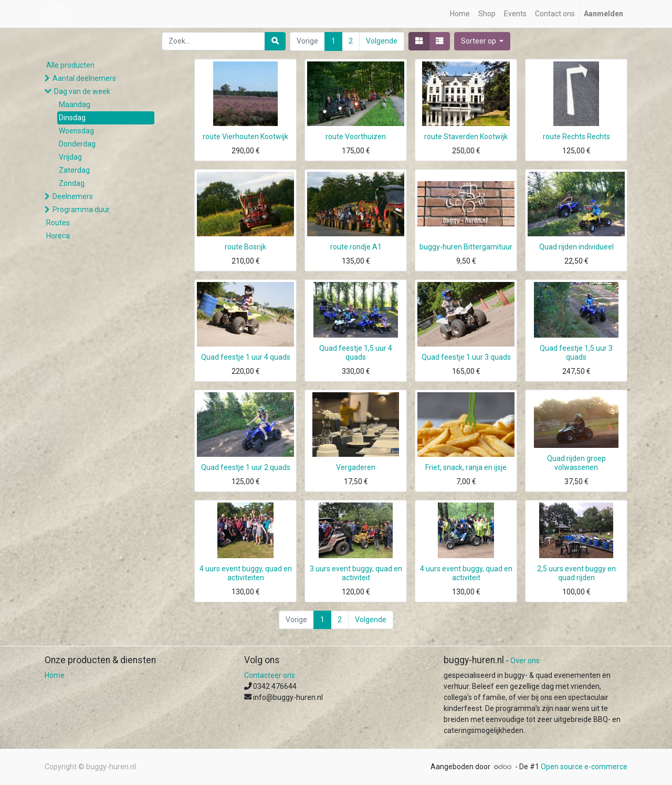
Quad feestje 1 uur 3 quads (466, 357)
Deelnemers (73, 196)
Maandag (75, 104)
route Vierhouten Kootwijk (245, 137)
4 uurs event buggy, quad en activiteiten (246, 573)
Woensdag (76, 131)
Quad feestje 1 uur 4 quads (246, 357)
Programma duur (81, 210)
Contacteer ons (270, 675)
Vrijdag (70, 157)
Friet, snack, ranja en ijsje (466, 467)
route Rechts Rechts (576, 137)
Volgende (382, 41)
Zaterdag (74, 170)
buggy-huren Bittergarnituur (466, 247)
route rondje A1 (356, 247)
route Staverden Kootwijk (466, 137)
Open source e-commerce (584, 767)
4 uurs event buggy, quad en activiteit (466, 573)
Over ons (525, 661)
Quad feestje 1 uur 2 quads (246, 467)
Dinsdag (72, 118)
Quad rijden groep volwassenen (576, 463)
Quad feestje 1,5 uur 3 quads (576, 353)
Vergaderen (356, 467)
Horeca (58, 236)
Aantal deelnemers (84, 78)
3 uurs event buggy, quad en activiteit (356, 573)
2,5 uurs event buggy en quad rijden (576, 573)
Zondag (72, 183)
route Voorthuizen (356, 137)
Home (55, 675)
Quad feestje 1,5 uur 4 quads (356, 353)
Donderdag (77, 144)
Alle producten (70, 65)
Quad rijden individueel (576, 247)
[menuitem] (460, 14)
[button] (482, 41)
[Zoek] (275, 41)
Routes (58, 223)
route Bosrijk (245, 247)
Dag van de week (82, 91)
